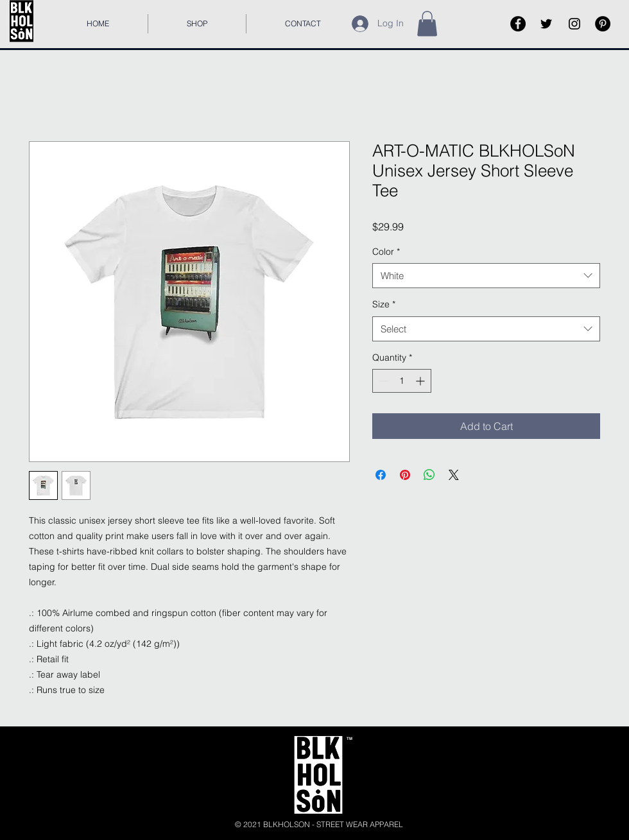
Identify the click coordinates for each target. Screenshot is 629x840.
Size (384, 304)
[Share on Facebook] (381, 475)
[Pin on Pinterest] (405, 475)
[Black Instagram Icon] (574, 24)
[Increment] (421, 381)
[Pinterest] (603, 24)
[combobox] (486, 276)
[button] (427, 23)
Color (386, 252)
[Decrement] (382, 381)
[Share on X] (454, 475)
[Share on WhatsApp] (429, 475)
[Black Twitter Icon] (546, 24)
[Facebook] (518, 24)
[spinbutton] (402, 381)
